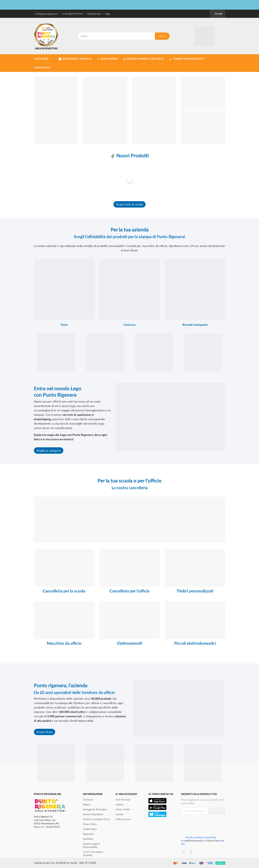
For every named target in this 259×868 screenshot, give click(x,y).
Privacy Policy (90, 824)
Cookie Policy (90, 829)
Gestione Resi (94, 14)
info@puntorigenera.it (47, 14)
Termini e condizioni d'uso (96, 819)
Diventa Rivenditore (93, 814)
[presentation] (203, 826)
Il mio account (123, 819)
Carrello (120, 814)
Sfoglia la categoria (49, 450)
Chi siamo (88, 800)
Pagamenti (88, 834)
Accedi (217, 14)
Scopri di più (45, 732)
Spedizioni (88, 839)
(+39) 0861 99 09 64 (73, 14)
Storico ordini (123, 809)
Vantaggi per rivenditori (95, 809)
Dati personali (123, 800)
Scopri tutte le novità (129, 204)
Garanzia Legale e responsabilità (92, 845)
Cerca (162, 36)
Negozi (86, 805)
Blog (108, 14)
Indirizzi (119, 805)
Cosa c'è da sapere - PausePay (94, 854)
